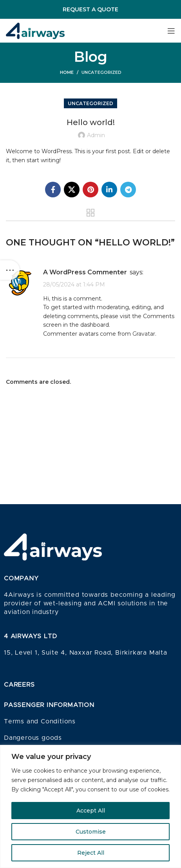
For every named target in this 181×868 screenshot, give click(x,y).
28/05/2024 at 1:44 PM (74, 285)
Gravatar (144, 334)
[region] (90, 806)
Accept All (91, 811)
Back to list (91, 213)
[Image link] (53, 546)
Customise (91, 832)
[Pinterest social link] (90, 190)
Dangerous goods (33, 738)
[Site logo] (35, 30)
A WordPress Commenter (85, 272)
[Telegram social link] (128, 190)
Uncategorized (101, 72)
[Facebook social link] (53, 190)
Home (67, 72)
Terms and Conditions (40, 721)
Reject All (91, 853)
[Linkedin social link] (109, 190)
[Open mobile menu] (171, 31)
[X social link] (72, 190)
